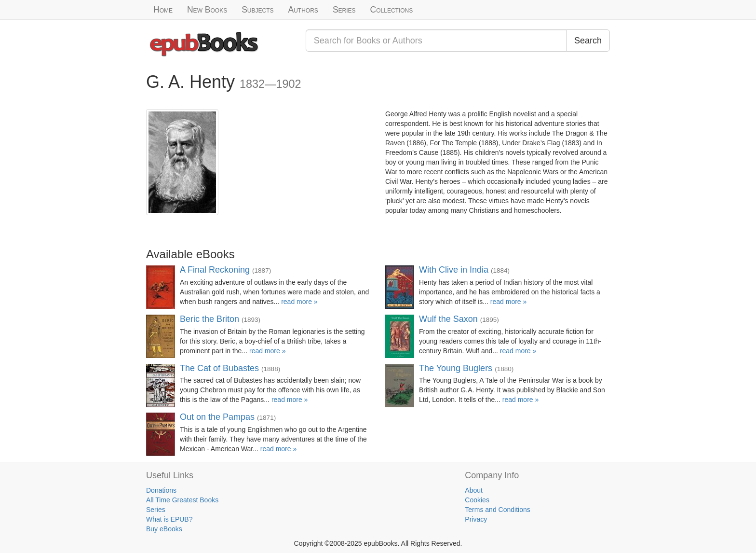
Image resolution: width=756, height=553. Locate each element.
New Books (207, 10)
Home (163, 10)
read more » (299, 302)
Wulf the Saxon (448, 319)
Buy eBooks (164, 529)
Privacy (476, 519)
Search (588, 41)
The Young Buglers (456, 368)
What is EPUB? (169, 519)
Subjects (257, 10)
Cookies (477, 500)
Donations (161, 490)
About (474, 490)
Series (344, 10)
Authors (303, 10)
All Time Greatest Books (182, 500)
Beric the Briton (209, 319)
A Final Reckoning (215, 270)
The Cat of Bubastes (219, 368)
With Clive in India (454, 270)
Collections (392, 10)
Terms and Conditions (497, 510)
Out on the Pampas (217, 417)
